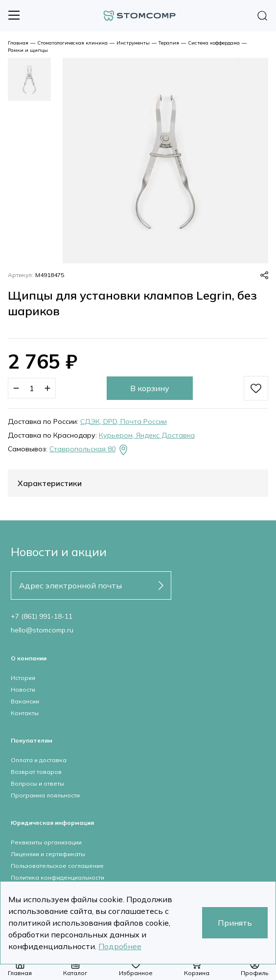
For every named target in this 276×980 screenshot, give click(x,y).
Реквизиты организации (46, 842)
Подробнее (120, 946)
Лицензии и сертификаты (48, 854)
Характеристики (50, 483)
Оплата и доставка (39, 760)
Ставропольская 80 (89, 450)
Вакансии (25, 701)
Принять (235, 923)
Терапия (169, 43)
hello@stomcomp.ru (42, 630)
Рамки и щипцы (28, 50)
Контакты (25, 713)
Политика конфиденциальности (57, 877)
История (23, 678)
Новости (23, 689)
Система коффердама (214, 43)
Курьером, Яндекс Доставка (147, 435)
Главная (18, 43)
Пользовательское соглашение (57, 866)
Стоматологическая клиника (72, 43)
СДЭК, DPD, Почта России (124, 421)
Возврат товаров (36, 772)
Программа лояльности (45, 795)
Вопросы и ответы (37, 783)
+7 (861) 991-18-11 (42, 616)
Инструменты (133, 43)
